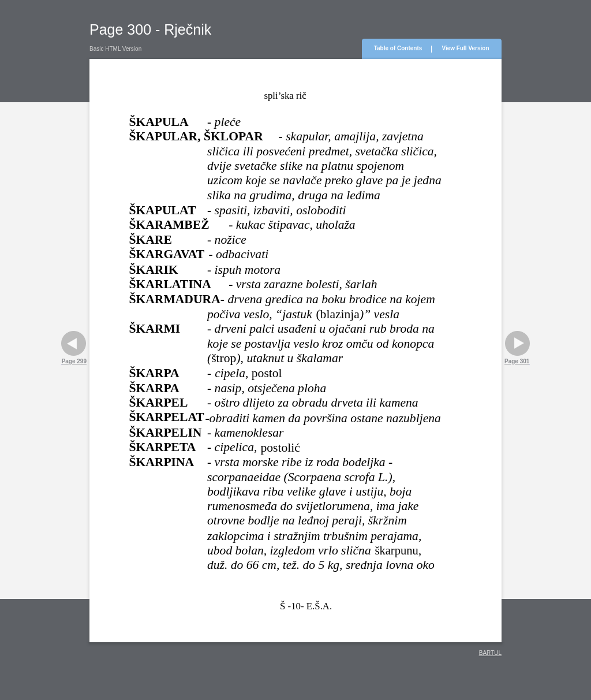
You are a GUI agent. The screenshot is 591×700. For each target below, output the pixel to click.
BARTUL (490, 653)
